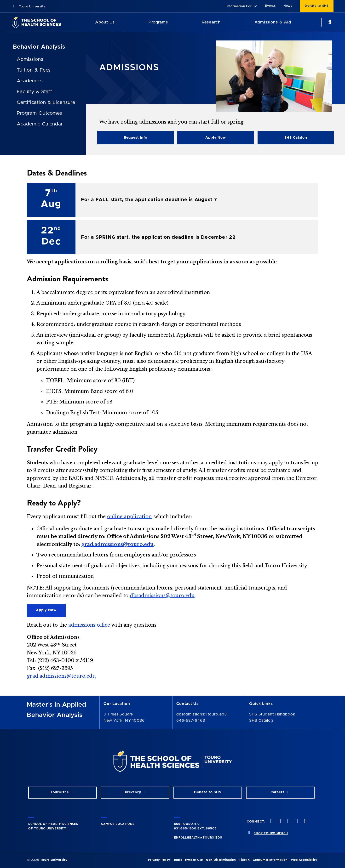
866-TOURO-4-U (187, 824)
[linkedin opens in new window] (305, 822)
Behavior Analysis (39, 47)
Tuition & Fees (34, 70)
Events (270, 6)
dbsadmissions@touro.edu (162, 596)
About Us (105, 22)
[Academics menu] (171, 22)
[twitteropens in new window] (279, 822)
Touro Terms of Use (188, 860)
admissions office (89, 625)
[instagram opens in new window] (288, 822)
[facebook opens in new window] (271, 822)
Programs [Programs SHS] (158, 22)
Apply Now (216, 138)
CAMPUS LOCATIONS (118, 824)
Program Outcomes (39, 113)
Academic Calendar (40, 124)
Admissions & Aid (273, 22)
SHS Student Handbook (272, 714)
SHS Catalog (296, 138)
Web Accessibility (304, 860)
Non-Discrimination (221, 860)
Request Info (136, 138)
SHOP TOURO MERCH (271, 833)
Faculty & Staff (34, 92)
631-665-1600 (185, 828)
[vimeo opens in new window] (296, 822)
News (288, 6)
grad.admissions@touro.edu (117, 544)
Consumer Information (270, 860)
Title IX (244, 860)
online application (129, 516)
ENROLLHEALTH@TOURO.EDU (198, 838)
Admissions (30, 59)
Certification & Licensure (46, 102)
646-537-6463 (191, 720)
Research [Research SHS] (211, 22)
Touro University (28, 7)
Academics (30, 81)
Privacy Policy (159, 860)
